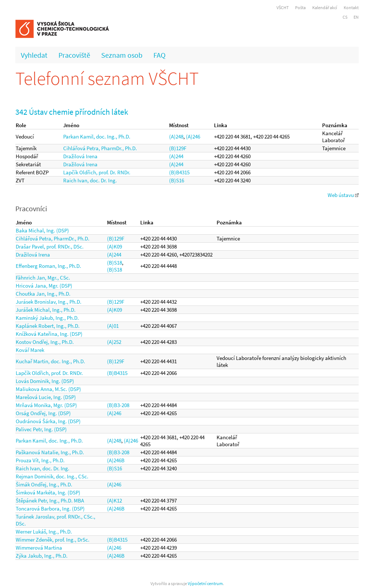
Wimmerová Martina (39, 548)
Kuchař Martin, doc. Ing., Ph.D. (50, 361)
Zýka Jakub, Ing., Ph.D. (42, 556)
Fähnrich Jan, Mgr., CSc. (43, 278)
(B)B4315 (179, 172)
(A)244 (176, 156)
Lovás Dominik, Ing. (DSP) (45, 381)
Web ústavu (343, 195)
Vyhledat (34, 55)
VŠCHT (283, 7)
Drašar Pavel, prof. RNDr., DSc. (50, 246)
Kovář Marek (30, 350)
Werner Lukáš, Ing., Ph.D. (44, 532)
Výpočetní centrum (205, 583)
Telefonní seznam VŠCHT (107, 78)
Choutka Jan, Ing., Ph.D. (43, 294)
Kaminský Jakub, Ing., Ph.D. (47, 318)
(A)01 (113, 326)
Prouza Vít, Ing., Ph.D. (40, 460)
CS (345, 17)
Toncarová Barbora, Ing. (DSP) (50, 509)
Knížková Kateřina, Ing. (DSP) (49, 334)
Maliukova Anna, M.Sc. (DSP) (48, 389)
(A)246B (116, 460)
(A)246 (193, 136)
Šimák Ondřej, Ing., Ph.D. (44, 484)
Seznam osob (122, 55)
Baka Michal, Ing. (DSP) (42, 230)
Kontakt (351, 7)
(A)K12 (115, 500)
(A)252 (114, 342)
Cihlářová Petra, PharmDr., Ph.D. (100, 148)
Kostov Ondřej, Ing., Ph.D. (45, 342)
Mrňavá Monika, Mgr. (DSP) (46, 405)
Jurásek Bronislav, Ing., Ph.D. (49, 302)
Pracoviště (74, 55)
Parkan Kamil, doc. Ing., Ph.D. (97, 136)
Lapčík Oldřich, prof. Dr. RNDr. (97, 172)
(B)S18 (115, 263)
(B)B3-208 (118, 405)
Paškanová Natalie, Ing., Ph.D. (50, 452)
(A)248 (176, 136)
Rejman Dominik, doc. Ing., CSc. (52, 476)
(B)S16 (177, 180)
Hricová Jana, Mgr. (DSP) (44, 286)
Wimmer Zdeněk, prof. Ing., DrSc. (53, 540)
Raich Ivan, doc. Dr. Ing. (90, 180)
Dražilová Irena (80, 156)
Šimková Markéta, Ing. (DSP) (48, 492)
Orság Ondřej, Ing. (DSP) (43, 413)
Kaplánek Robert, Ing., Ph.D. (48, 326)
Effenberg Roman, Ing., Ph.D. (48, 266)
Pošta (300, 7)
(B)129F (178, 148)
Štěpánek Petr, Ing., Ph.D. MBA (50, 500)
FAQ (159, 55)
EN (356, 17)
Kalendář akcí (325, 7)
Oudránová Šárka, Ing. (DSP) (48, 421)
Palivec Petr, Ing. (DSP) (41, 429)
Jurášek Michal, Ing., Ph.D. (46, 310)
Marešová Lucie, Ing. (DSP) (46, 397)
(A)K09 (115, 246)
